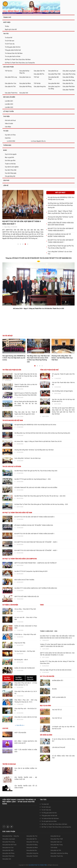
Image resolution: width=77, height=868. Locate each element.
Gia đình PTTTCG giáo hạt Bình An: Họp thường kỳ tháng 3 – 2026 (33, 479)
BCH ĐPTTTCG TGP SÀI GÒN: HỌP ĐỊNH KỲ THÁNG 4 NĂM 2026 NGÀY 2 (34, 517)
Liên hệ (6, 185)
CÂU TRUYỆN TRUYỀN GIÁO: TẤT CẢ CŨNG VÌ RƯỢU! (26, 787)
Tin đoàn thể (9, 38)
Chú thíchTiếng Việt (30, 678)
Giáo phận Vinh (24, 93)
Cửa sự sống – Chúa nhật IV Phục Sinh (25, 609)
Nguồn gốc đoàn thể (11, 29)
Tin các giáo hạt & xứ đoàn (13, 56)
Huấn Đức (8, 138)
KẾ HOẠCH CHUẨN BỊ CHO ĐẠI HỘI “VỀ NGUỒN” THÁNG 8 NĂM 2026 (34, 525)
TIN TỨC (6, 34)
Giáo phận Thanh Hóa (11, 93)
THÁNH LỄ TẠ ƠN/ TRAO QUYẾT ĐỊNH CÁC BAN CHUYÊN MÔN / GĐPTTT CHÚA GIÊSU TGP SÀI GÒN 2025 (57, 645)
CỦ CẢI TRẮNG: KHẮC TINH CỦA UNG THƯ (63, 757)
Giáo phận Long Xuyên (69, 71)
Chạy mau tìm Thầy (20, 643)
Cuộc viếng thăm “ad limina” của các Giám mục (28, 458)
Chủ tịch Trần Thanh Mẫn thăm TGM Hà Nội (63, 383)
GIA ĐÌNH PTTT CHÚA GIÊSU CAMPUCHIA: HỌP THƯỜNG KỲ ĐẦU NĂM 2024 (36, 588)
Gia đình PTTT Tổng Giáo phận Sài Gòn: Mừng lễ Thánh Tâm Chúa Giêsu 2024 (57, 662)
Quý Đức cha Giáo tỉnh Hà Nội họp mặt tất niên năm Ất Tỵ (63, 400)
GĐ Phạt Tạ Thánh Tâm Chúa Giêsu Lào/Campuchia (20, 63)
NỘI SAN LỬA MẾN (9, 97)
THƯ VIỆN (6, 116)
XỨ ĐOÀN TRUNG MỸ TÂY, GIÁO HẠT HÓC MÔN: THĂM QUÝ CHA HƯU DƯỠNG (36, 487)
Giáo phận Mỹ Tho (39, 74)
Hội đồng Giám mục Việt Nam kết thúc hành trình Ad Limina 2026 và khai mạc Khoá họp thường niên (60, 205)
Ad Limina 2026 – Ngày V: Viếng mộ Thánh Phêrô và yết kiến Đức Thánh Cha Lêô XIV (38, 441)
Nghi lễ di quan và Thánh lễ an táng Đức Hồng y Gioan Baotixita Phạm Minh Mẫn (26, 394)
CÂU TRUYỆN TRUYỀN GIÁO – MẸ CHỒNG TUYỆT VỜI (26, 778)
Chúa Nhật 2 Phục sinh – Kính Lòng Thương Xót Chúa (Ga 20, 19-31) (26, 701)
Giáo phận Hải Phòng (25, 86)
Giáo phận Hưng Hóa (40, 86)
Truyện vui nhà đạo (10, 164)
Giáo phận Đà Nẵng (68, 77)
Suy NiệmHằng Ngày (19, 678)
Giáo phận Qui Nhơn (25, 83)
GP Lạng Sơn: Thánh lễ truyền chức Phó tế (63, 375)
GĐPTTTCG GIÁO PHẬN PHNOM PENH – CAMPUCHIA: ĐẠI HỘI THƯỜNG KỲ (35, 563)
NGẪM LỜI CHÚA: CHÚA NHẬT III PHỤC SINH (26, 627)
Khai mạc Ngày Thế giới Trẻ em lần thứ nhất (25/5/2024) (56, 670)
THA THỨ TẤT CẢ (57, 710)
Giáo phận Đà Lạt (53, 71)
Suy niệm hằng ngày (11, 173)
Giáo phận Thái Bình (68, 90)
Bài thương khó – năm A (21, 660)
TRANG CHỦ (7, 17)
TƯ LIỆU (6, 131)
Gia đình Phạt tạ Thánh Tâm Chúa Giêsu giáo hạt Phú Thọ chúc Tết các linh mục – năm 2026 (40, 496)
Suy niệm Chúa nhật (11, 170)
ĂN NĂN (54, 689)
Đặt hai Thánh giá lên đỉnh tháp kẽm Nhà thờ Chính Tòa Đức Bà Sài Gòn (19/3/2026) (26, 403)
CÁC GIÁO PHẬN (8, 67)
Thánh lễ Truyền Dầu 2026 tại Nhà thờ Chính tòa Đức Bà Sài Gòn (26, 385)
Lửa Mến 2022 (9, 104)
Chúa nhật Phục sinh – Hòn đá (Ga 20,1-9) (26, 709)
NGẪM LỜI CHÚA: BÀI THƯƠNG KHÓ (25, 668)
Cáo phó (6, 180)
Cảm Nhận (8, 127)
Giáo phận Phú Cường (69, 74)
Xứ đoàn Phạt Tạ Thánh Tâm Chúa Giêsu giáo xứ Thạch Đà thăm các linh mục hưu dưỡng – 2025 (41, 504)
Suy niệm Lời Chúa (10, 135)
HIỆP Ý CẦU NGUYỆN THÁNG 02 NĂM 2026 (26, 751)
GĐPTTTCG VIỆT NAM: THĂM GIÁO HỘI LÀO (27, 596)
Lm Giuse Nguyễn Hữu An (38, 141)
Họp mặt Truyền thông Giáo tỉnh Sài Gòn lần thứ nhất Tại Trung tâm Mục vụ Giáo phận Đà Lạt (26, 376)
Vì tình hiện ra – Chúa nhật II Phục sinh (25, 634)
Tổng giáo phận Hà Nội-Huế (13, 50)
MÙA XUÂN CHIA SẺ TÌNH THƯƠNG (24, 580)
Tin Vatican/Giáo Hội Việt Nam (14, 53)
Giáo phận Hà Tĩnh (10, 86)
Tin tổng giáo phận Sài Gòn (13, 47)
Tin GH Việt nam (10, 41)
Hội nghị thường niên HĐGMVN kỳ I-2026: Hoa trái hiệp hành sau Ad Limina (14, 358)
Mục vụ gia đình (9, 157)
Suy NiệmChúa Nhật (7, 678)
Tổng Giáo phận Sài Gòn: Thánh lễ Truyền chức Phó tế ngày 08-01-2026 (26, 413)
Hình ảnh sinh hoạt (10, 120)
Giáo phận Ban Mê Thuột (53, 78)
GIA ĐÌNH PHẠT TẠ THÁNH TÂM (38, 865)
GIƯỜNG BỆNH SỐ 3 (58, 680)
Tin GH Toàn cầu (10, 44)
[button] (18, 244)
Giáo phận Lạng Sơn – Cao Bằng (55, 88)
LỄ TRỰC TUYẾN (8, 111)
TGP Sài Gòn (9, 71)
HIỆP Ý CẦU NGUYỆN (20, 733)
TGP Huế (36, 77)
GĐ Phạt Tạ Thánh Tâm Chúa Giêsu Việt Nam (18, 59)
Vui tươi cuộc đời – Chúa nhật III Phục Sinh (26, 618)
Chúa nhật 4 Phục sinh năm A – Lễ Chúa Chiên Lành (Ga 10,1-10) (26, 684)
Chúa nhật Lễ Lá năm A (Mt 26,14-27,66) (26, 717)
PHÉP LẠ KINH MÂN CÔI (59, 697)
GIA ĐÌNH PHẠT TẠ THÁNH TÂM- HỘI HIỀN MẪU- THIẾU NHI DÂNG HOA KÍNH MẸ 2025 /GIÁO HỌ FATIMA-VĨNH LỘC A (57, 637)
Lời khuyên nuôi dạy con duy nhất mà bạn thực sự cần (63, 728)
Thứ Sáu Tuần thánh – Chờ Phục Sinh (25, 651)
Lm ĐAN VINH (11, 141)
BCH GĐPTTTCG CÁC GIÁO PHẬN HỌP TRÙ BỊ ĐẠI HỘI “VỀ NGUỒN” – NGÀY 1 (36, 550)
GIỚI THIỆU (7, 22)
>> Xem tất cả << (20, 725)
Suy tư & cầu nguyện (11, 154)
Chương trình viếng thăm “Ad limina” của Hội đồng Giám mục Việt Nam (62, 358)
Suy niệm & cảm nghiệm (12, 167)
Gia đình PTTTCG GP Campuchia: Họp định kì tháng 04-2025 (31, 571)
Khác (5, 150)
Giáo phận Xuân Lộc (25, 77)
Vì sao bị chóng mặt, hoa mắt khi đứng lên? (63, 740)
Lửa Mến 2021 (9, 101)
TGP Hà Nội (37, 83)
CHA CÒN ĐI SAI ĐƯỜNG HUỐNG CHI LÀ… (26, 769)
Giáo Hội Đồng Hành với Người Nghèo (62, 391)
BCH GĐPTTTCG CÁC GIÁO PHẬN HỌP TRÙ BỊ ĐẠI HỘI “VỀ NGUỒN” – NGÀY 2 (36, 542)
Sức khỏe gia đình (10, 160)
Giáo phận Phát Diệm (69, 86)
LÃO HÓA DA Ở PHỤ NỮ (59, 747)
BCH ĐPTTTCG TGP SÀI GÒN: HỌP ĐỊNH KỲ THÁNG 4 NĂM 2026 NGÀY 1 (34, 534)
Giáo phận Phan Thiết (54, 74)
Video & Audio (9, 123)
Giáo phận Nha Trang (69, 80)
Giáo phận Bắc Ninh (54, 83)
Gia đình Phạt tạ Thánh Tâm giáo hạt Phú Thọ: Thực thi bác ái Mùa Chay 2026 (36, 471)
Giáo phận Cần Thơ (39, 71)
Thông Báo (7, 145)
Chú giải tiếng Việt (10, 176)
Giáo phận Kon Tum (11, 83)
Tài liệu (7, 26)
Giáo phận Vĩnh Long (11, 77)
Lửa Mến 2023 (9, 107)
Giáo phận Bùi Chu (68, 83)
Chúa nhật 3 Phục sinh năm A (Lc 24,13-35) (26, 692)
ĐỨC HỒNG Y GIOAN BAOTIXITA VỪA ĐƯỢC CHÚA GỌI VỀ (26, 742)
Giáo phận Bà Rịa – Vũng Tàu (25, 72)
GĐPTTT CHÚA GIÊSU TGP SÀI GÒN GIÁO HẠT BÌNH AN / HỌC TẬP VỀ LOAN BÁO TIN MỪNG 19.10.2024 (57, 654)
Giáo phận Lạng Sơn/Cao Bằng (59, 853)
